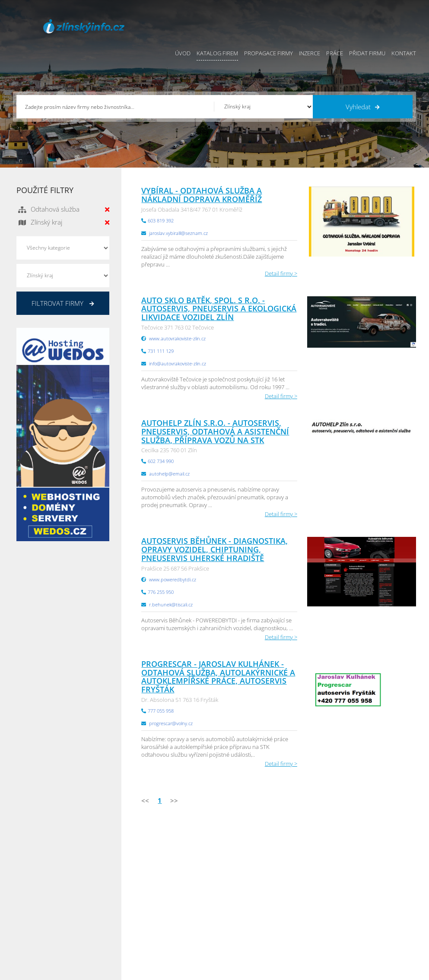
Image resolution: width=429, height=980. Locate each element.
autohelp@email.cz (169, 474)
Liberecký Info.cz (309, 936)
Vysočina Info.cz (309, 903)
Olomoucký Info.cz (379, 925)
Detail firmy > (281, 273)
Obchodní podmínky (241, 882)
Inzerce (310, 53)
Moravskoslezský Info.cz (318, 892)
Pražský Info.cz (374, 882)
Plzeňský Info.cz (376, 871)
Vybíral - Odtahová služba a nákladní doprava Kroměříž (202, 195)
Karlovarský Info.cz (379, 936)
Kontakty (226, 914)
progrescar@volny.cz (171, 723)
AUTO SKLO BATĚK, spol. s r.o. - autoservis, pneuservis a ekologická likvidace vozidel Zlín (219, 309)
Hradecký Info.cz (309, 914)
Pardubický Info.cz (311, 871)
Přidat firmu (367, 53)
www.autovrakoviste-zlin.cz (177, 338)
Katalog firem (217, 53)
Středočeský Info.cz (380, 914)
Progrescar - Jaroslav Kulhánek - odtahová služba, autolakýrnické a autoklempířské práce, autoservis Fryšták (218, 677)
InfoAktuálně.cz (81, 972)
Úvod (183, 53)
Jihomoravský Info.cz (314, 925)
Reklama (165, 925)
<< (145, 800)
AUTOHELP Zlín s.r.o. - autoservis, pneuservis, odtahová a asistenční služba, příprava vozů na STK (215, 431)
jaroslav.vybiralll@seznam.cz (178, 233)
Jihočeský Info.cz (376, 892)
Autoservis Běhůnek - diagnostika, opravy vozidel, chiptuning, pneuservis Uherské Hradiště (214, 549)
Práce (335, 53)
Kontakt (404, 53)
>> (174, 800)
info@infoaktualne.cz (55, 913)
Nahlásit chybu (233, 925)
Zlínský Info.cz (373, 903)
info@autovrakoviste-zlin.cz (178, 363)
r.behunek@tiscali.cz (171, 604)
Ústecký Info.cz (307, 882)
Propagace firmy (269, 53)
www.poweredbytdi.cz (173, 579)
